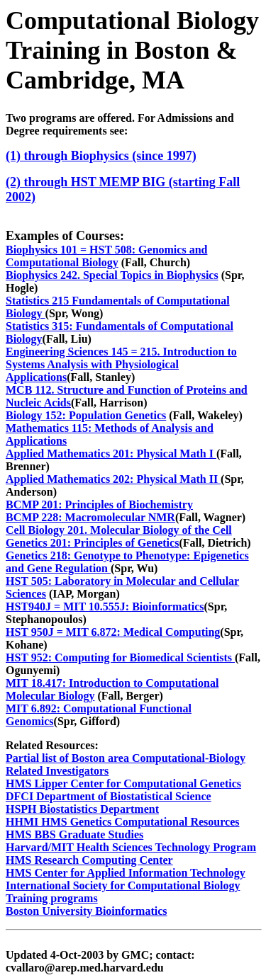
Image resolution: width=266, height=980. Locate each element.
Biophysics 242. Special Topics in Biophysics (112, 275)
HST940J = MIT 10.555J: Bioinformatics (105, 606)
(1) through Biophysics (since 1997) (101, 156)
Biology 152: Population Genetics (86, 415)
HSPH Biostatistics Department (82, 809)
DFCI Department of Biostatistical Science (109, 796)
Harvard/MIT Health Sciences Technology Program (131, 847)
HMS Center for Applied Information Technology (126, 873)
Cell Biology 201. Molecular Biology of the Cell (119, 530)
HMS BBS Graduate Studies (74, 834)
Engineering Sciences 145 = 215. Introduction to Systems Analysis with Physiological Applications (121, 364)
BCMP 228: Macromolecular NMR (90, 517)
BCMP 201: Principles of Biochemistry (99, 505)
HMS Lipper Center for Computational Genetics (123, 784)
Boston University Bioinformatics (87, 911)
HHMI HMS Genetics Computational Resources (122, 822)
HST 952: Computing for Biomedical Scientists (120, 657)
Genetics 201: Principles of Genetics (92, 543)
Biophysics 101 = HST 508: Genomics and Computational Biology (106, 256)
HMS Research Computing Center (89, 860)
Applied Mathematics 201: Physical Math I (111, 454)
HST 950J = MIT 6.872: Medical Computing (113, 632)
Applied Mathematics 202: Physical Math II (113, 479)
